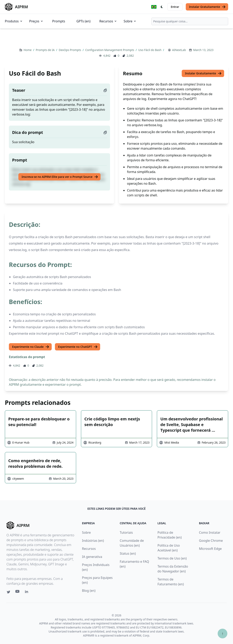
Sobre (130, 21)
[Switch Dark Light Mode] (162, 7)
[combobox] (190, 21)
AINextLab (179, 50)
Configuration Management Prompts (110, 50)
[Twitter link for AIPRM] (8, 592)
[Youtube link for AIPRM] (18, 592)
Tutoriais (126, 532)
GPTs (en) (83, 21)
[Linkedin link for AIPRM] (27, 592)
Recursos (108, 21)
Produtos (14, 21)
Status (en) (128, 553)
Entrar (175, 7)
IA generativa (92, 557)
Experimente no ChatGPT (78, 347)
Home (28, 50)
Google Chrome (211, 541)
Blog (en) (89, 591)
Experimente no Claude (31, 347)
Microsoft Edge (210, 549)
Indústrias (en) (93, 541)
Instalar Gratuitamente (207, 7)
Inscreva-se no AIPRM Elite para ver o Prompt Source (60, 177)
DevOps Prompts (70, 50)
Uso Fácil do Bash (150, 50)
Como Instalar (210, 532)
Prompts (59, 21)
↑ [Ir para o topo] (223, 633)
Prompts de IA (46, 50)
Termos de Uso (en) (172, 558)
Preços (36, 21)
